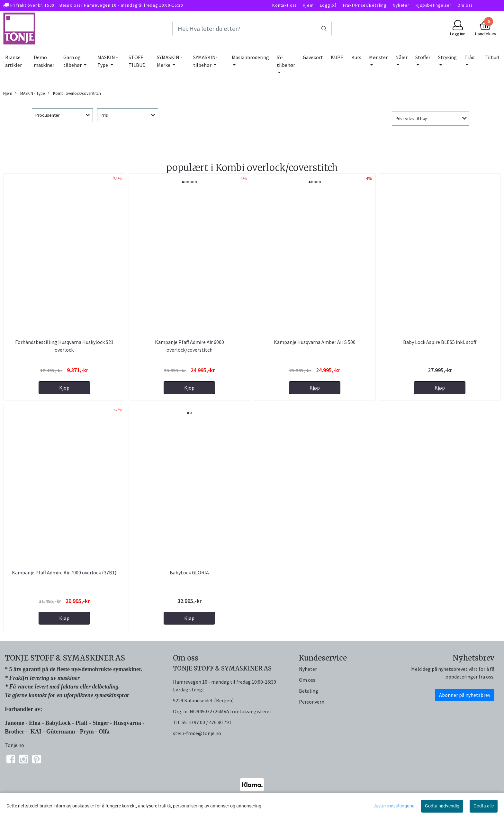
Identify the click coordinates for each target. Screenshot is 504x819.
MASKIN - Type (108, 61)
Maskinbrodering (250, 57)
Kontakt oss (284, 5)
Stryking (447, 57)
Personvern (312, 702)
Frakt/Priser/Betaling (365, 5)
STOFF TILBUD (137, 61)
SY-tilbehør (286, 61)
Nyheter (401, 5)
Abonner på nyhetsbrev (465, 695)
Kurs (356, 57)
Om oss (465, 5)
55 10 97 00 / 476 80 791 (207, 722)
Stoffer (423, 57)
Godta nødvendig (442, 806)
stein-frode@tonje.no (197, 733)
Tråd (469, 57)
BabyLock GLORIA (189, 572)
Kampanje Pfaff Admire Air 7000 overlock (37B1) (64, 572)
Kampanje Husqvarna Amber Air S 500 (315, 342)
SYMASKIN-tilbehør (205, 61)
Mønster (378, 57)
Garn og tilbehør (73, 61)
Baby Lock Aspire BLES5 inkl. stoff (440, 342)
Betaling (309, 691)
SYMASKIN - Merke (170, 61)
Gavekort (313, 57)
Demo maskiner (44, 61)
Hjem (308, 5)
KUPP (337, 57)
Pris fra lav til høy (411, 119)
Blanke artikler (14, 61)
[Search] (252, 29)
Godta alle (484, 806)
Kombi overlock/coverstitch (74, 93)
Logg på (328, 5)
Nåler (401, 57)
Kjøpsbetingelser (433, 5)
